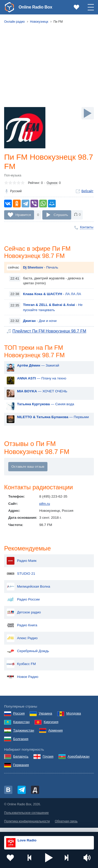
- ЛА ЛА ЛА (52, 296)
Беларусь (21, 761)
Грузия (48, 761)
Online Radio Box (37, 7)
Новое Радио (23, 682)
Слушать (61, 216)
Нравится (23, 216)
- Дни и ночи (40, 323)
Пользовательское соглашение (26, 817)
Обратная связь (66, 826)
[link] (9, 7)
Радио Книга (22, 630)
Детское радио (24, 617)
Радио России (23, 604)
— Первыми (53, 420)
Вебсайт (87, 192)
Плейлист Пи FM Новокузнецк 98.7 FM (49, 333)
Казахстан (21, 727)
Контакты (87, 228)
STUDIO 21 (21, 578)
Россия (19, 718)
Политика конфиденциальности (27, 826)
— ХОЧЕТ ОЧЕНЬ (42, 395)
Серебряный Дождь (28, 656)
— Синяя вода (46, 407)
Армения (55, 735)
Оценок (52, 184)
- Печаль (40, 270)
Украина (45, 718)
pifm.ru (45, 508)
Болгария (21, 743)
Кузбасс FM (21, 669)
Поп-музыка (13, 176)
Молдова (74, 718)
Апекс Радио (22, 643)
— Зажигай (38, 369)
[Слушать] (88, 113)
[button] (49, 858)
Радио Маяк (22, 565)
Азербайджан (79, 761)
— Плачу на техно (42, 382)
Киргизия (51, 727)
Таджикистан (24, 735)
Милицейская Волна (28, 591)
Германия (21, 769)
